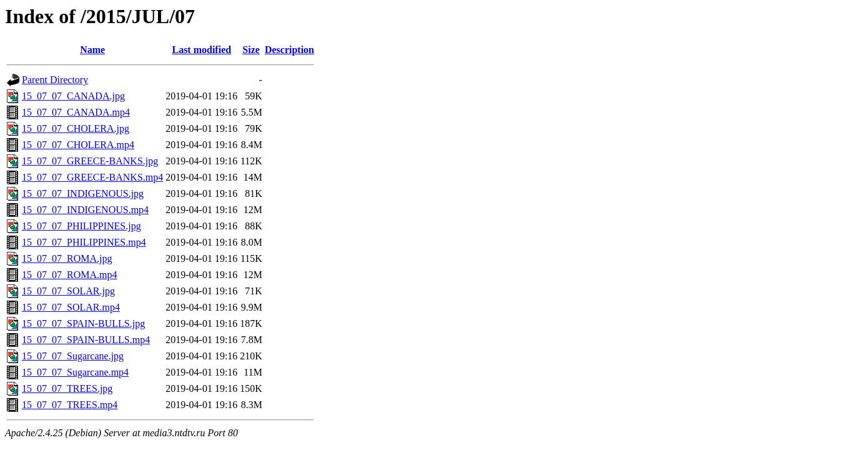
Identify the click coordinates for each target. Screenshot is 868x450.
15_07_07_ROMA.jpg (67, 258)
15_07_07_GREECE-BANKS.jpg (90, 161)
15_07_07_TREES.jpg (67, 388)
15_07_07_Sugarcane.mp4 (75, 372)
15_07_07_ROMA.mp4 (69, 275)
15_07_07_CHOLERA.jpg (76, 128)
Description (289, 50)
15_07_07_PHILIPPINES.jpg (81, 226)
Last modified (201, 50)
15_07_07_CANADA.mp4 (76, 112)
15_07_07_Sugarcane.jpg (73, 356)
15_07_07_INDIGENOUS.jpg (83, 193)
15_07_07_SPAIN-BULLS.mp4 (86, 340)
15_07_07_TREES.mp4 (70, 405)
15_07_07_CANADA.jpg (73, 96)
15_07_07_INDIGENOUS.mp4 (85, 210)
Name (92, 50)
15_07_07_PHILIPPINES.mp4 (84, 242)
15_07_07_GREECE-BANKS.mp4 (92, 177)
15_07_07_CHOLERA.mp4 (78, 145)
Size (251, 50)
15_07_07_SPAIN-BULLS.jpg (83, 323)
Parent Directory (55, 80)
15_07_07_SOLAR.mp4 (71, 307)
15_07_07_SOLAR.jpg (68, 291)
